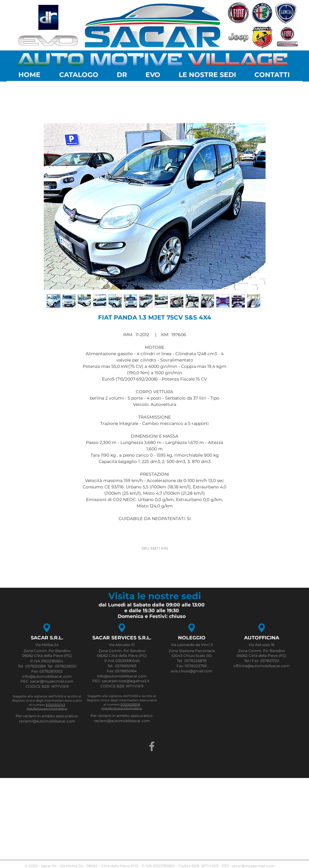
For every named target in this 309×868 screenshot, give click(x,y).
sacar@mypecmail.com (253, 866)
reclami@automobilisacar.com (47, 721)
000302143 (57, 705)
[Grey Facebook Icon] (152, 746)
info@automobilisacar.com (47, 676)
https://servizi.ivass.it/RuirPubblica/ (47, 709)
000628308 (131, 704)
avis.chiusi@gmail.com (192, 671)
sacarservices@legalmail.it (126, 681)
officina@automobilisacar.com (262, 666)
